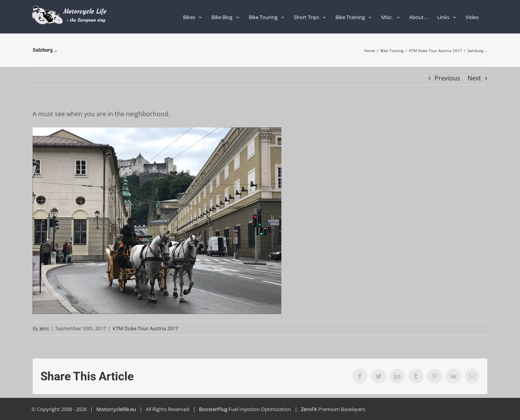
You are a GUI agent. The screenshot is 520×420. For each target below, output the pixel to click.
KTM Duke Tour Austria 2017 (145, 328)
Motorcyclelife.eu (116, 409)
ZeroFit (309, 409)
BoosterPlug (213, 409)
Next (474, 78)
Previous (447, 78)
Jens (44, 328)
